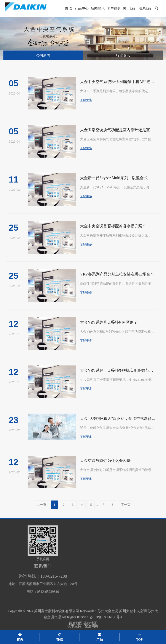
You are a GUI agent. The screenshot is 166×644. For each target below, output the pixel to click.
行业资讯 (123, 55)
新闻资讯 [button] (98, 8)
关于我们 (130, 8)
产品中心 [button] (82, 8)
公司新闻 (43, 55)
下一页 (126, 505)
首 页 (69, 8)
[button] (156, 8)
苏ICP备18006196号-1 (106, 622)
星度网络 (92, 628)
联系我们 (146, 8)
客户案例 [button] (114, 8)
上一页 (41, 505)
